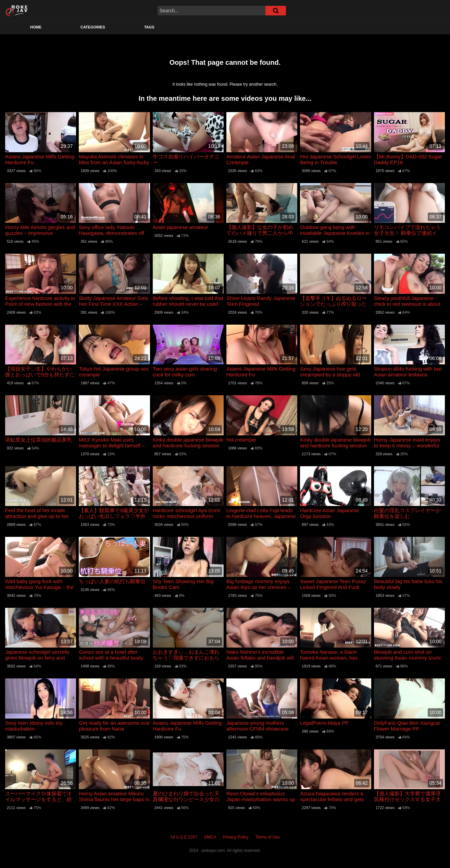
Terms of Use (268, 837)
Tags (149, 27)
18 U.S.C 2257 (184, 837)
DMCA (210, 837)
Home (36, 27)
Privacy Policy (236, 837)
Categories (93, 27)
